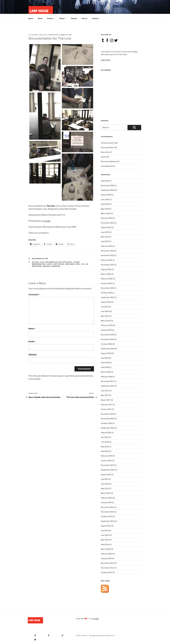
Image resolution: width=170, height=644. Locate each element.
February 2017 (107, 405)
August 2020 (106, 269)
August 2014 (106, 526)
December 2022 (107, 251)
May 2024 (105, 209)
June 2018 (105, 363)
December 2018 (107, 335)
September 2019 (108, 297)
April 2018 (105, 367)
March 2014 (106, 549)
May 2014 (105, 540)
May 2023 (105, 237)
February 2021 (107, 260)
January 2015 (106, 502)
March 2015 (106, 493)
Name (32, 329)
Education (105, 152)
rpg (78, 264)
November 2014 (107, 512)
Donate (74, 18)
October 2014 (106, 516)
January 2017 (106, 409)
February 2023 (107, 246)
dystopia (68, 262)
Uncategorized (107, 166)
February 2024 (107, 218)
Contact (95, 18)
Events (51, 18)
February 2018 (107, 377)
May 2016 (105, 447)
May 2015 (105, 488)
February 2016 (107, 456)
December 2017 (107, 381)
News (40, 18)
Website (33, 355)
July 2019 (105, 307)
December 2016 (107, 414)
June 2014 (105, 535)
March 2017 (106, 400)
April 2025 (105, 204)
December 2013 (107, 563)
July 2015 (105, 479)
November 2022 (107, 255)
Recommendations (108, 161)
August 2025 (106, 195)
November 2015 (107, 465)
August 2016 (106, 432)
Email (32, 342)
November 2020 (108, 265)
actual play (38, 262)
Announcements (108, 143)
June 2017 (105, 391)
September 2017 (108, 386)
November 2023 (108, 223)
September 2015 (108, 470)
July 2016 (105, 437)
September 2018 (108, 349)
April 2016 (105, 451)
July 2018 (105, 358)
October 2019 (106, 293)
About (63, 18)
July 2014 (105, 530)
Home (31, 18)
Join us (84, 18)
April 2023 (105, 241)
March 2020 (106, 274)
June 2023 (105, 232)
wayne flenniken (52, 266)
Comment (34, 295)
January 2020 (106, 283)
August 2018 (106, 353)
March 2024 (106, 213)
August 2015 (106, 474)
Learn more (105, 60)
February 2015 (107, 498)
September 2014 (108, 521)
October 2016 (106, 423)
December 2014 (107, 507)
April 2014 (105, 544)
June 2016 (105, 442)
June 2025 (105, 199)
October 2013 (106, 572)
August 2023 (106, 227)
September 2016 (108, 428)
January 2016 (106, 461)
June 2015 (105, 484)
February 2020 (107, 279)
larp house (59, 264)
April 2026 (105, 181)
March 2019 (106, 321)
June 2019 (105, 311)
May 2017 (105, 395)
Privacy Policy (81, 635)
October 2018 (106, 344)
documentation (54, 262)
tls (83, 264)
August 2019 (106, 302)
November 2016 (107, 419)
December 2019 (107, 288)
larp (49, 264)
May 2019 (105, 316)
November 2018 (107, 339)
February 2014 (107, 554)
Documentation (40, 259)
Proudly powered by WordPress (102, 635)
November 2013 (107, 568)
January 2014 (106, 558)
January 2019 (106, 330)
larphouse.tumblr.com (60, 35)
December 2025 (107, 185)
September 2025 (108, 190)
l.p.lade (47, 221)
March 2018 (106, 372)
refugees (70, 264)
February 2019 (107, 325)
